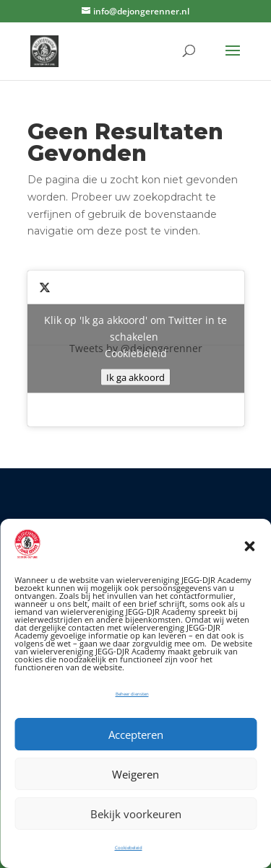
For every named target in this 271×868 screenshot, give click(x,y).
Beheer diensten (132, 694)
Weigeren (135, 774)
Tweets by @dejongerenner (136, 349)
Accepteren (136, 735)
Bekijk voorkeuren (136, 814)
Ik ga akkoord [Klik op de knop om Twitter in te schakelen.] (135, 377)
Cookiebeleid (129, 848)
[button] (249, 546)
